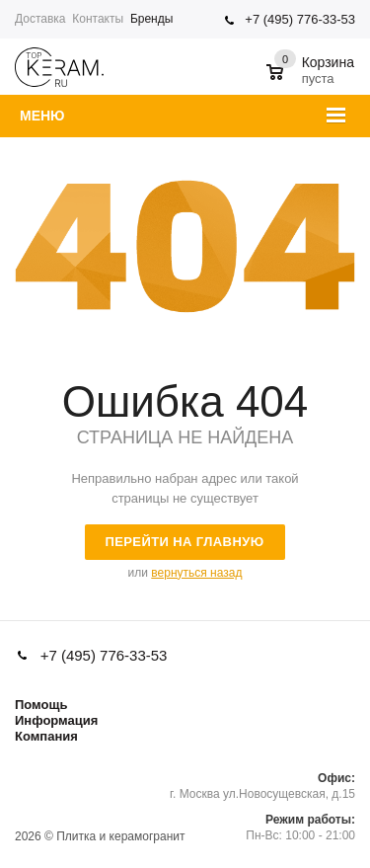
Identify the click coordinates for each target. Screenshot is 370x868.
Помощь (41, 705)
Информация (56, 720)
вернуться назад (196, 573)
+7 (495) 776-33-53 (300, 19)
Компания (46, 736)
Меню (42, 116)
